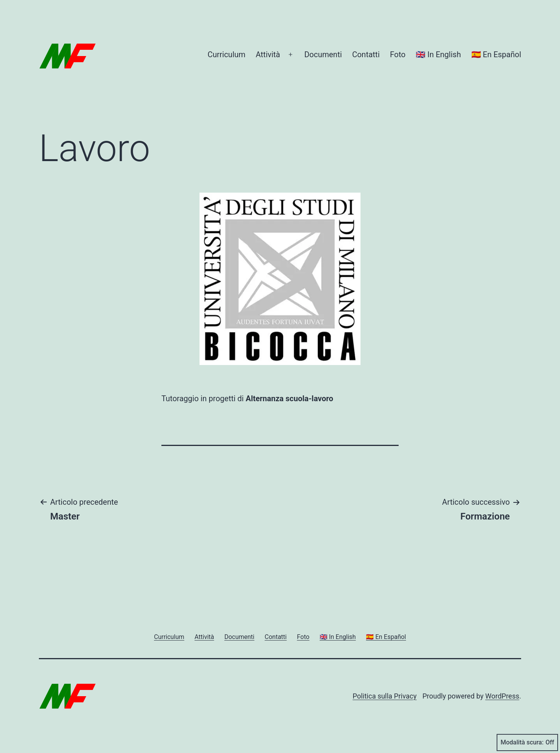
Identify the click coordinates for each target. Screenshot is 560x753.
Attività (268, 54)
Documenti (323, 54)
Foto (398, 54)
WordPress (502, 696)
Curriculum (227, 54)
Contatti (366, 54)
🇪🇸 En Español (496, 54)
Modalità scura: (527, 742)
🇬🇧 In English (438, 54)
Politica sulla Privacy (385, 696)
